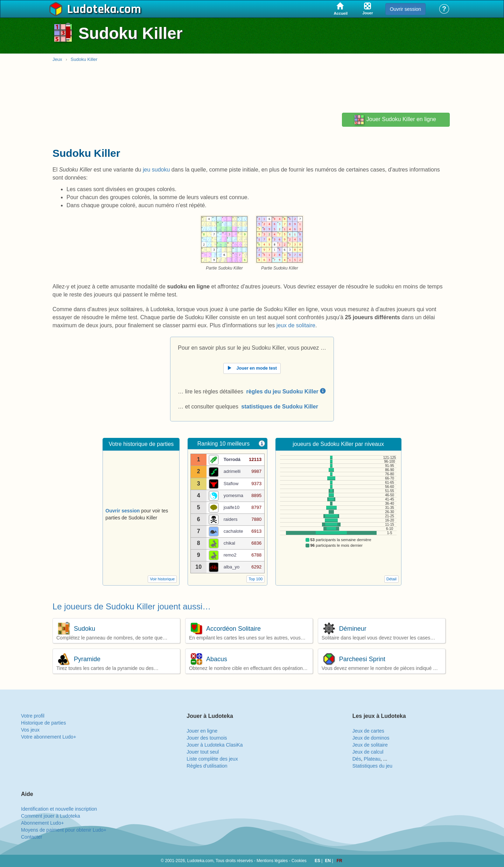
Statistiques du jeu (372, 766)
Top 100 (255, 579)
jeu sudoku (156, 170)
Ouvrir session (405, 9)
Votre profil (33, 716)
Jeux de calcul (368, 752)
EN (329, 861)
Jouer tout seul (203, 752)
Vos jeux (30, 730)
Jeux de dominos (371, 738)
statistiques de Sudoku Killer (280, 407)
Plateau (372, 759)
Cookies (299, 861)
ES (318, 861)
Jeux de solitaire (370, 745)
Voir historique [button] (162, 579)
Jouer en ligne (202, 731)
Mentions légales (272, 861)
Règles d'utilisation (207, 766)
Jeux (57, 59)
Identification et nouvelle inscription (59, 809)
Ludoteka (92, 9)
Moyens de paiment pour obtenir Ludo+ (64, 830)
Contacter (32, 837)
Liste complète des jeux (212, 759)
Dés (357, 759)
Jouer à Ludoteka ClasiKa (215, 745)
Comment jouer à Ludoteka (51, 816)
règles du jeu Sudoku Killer (286, 391)
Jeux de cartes (368, 731)
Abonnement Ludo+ (43, 823)
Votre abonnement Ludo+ (49, 737)
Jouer (395, 120)
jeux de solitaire (296, 325)
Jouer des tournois (207, 738)
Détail (391, 579)
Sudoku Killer (84, 59)
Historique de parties (43, 723)
